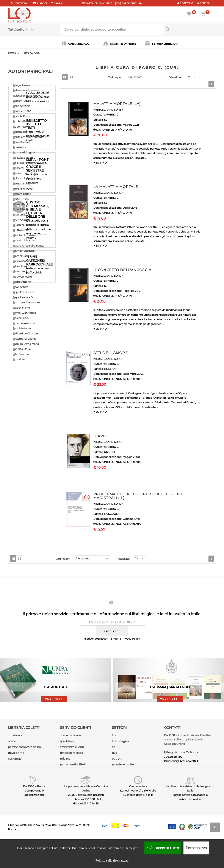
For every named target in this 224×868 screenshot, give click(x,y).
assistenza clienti (72, 776)
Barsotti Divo (21, 101)
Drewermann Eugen (26, 173)
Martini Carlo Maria (25, 256)
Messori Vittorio (23, 261)
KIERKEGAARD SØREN (108, 110)
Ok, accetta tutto (162, 848)
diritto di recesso (71, 782)
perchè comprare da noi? (26, 776)
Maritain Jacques (24, 251)
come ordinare (70, 764)
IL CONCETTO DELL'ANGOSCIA (122, 270)
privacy (65, 787)
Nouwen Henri (22, 277)
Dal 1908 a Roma (34, 815)
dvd (115, 782)
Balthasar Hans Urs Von (28, 96)
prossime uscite (123, 793)
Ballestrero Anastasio (26, 90)
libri (115, 764)
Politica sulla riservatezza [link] (112, 860)
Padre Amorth (22, 282)
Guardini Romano (24, 225)
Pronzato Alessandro (26, 302)
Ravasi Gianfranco (24, 313)
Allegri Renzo (21, 85)
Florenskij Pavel (23, 189)
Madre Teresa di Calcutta (29, 246)
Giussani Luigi (22, 215)
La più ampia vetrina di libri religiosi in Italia (190, 817)
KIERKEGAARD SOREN (108, 193)
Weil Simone (21, 354)
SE (106, 120)
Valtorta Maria (22, 349)
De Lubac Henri (23, 158)
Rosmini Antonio (24, 323)
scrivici (42, 3)
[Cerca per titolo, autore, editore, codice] (190, 29)
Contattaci (22, 3)
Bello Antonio (22, 106)
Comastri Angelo (24, 152)
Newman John (22, 271)
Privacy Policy (131, 667)
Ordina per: (115, 77)
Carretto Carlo (22, 142)
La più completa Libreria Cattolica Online (86, 817)
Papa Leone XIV (23, 297)
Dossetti (18, 168)
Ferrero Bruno (22, 194)
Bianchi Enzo (21, 116)
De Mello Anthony (24, 163)
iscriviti (112, 660)
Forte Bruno (21, 199)
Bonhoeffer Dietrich (26, 121)
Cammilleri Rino (23, 132)
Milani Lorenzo (22, 266)
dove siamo (16, 782)
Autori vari (20, 359)
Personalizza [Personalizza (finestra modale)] (196, 848)
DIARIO (100, 436)
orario (58, 3)
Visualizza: (176, 77)
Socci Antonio (22, 328)
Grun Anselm (21, 220)
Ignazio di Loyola (24, 240)
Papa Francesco (23, 292)
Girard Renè (20, 209)
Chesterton (20, 147)
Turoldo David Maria (26, 344)
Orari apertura (138, 815)
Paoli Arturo (21, 287)
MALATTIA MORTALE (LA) (117, 104)
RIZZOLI (110, 452)
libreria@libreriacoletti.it (183, 790)
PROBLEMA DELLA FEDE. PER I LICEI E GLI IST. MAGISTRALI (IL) (139, 496)
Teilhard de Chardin (25, 333)
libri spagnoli (121, 770)
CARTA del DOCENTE (97, 3)
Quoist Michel (22, 308)
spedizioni (67, 770)
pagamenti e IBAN (73, 793)
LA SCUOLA (112, 514)
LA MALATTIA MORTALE (116, 187)
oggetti (117, 787)
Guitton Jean (21, 230)
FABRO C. (113, 115)
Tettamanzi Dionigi (25, 339)
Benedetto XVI (22, 111)
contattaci (15, 787)
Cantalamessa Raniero (27, 137)
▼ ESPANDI (100, 163)
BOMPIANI (111, 369)
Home (12, 53)
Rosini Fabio (21, 318)
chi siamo (15, 764)
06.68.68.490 (174, 786)
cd (114, 776)
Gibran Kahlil (21, 204)
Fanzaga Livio (22, 183)
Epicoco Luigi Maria (25, 178)
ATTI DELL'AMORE (111, 353)
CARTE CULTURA (129, 3)
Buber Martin (21, 127)
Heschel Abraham (24, 235)
